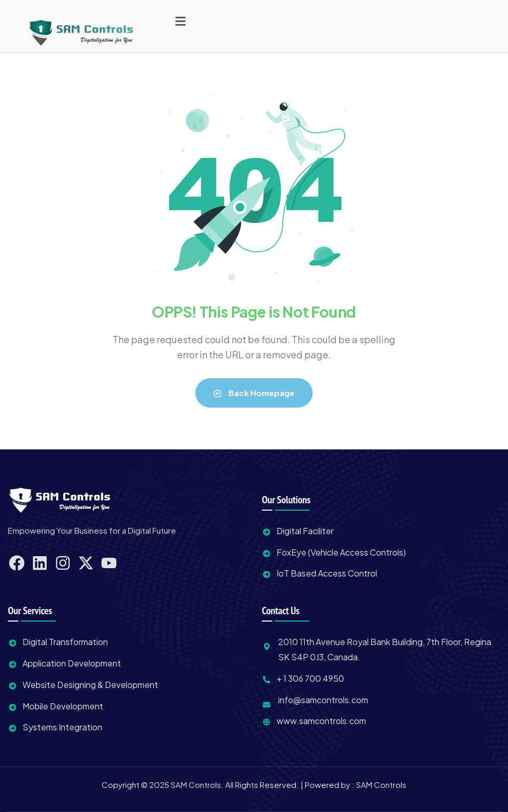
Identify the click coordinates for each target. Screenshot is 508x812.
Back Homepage (254, 393)
